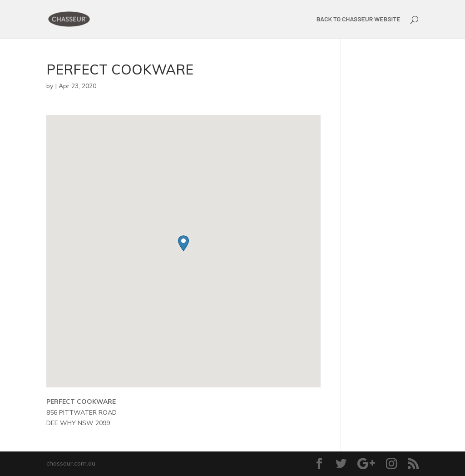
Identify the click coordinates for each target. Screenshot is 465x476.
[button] (183, 243)
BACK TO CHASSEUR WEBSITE (359, 19)
